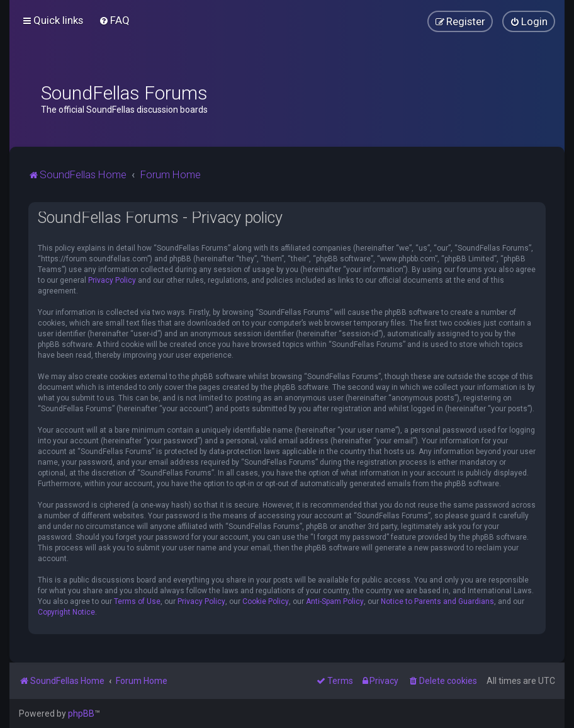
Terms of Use (137, 601)
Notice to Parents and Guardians (437, 601)
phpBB (81, 714)
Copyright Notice (66, 612)
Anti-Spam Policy (335, 601)
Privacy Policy (112, 280)
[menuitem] (114, 20)
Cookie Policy (266, 601)
